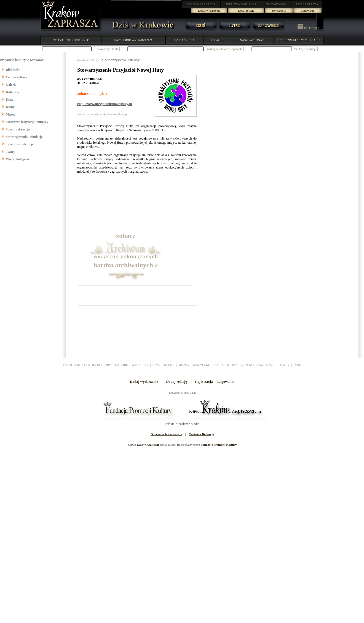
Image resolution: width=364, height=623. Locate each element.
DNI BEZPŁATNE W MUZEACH (299, 40)
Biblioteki (13, 70)
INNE (297, 365)
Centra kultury (17, 77)
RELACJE (217, 40)
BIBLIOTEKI (72, 365)
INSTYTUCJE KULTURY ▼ (71, 40)
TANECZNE (266, 365)
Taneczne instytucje (20, 144)
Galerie (11, 85)
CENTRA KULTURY (97, 365)
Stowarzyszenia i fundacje (24, 137)
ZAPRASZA (201, 4)
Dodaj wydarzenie (209, 10)
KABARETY (140, 365)
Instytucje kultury (88, 60)
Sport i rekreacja (18, 129)
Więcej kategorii (17, 159)
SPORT (219, 365)
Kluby (10, 107)
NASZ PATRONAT (252, 40)
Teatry (10, 152)
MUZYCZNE (201, 365)
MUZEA (184, 365)
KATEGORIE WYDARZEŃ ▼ (133, 40)
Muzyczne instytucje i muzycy (27, 122)
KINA (156, 365)
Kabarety (12, 92)
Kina (9, 100)
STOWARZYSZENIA (241, 365)
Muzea (11, 114)
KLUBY (169, 365)
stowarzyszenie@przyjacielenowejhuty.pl (102, 114)
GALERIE (121, 365)
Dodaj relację (246, 10)
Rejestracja (279, 10)
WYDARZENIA (185, 40)
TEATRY (284, 365)
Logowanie (308, 10)
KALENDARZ (308, 28)
